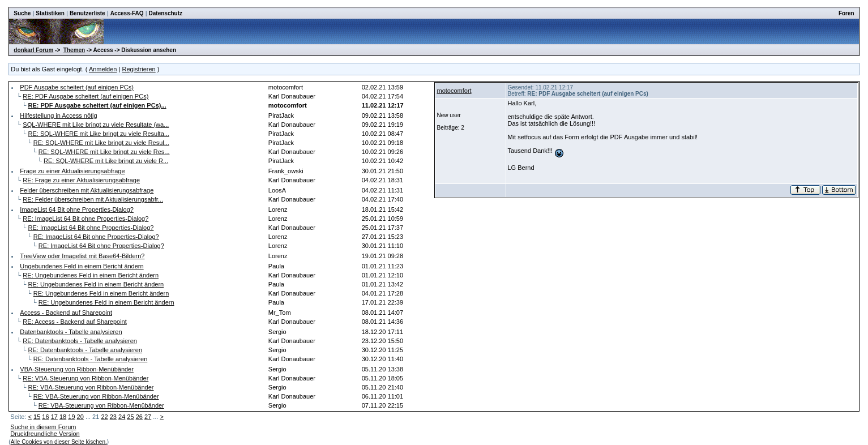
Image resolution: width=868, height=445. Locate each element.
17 (54, 417)
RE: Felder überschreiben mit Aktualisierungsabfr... (93, 199)
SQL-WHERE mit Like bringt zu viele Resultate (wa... (96, 125)
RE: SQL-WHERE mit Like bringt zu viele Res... (104, 152)
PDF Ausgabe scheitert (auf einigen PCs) (77, 87)
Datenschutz (166, 13)
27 (148, 417)
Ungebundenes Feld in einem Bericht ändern (82, 266)
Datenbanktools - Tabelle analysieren (71, 332)
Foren (846, 13)
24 (122, 417)
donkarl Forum (33, 50)
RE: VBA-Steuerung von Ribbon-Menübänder (85, 378)
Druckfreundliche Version (45, 434)
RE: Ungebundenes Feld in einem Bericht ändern (91, 275)
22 (104, 417)
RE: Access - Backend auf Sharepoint (74, 322)
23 (113, 417)
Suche (22, 13)
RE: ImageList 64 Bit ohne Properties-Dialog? (85, 219)
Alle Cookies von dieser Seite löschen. (59, 442)
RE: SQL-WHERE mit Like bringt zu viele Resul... (101, 143)
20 (80, 417)
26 (139, 417)
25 (130, 417)
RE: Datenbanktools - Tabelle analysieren (80, 341)
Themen (74, 50)
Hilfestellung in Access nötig (58, 115)
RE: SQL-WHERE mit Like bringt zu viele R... (106, 161)
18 (63, 417)
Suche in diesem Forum (43, 427)
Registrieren (138, 69)
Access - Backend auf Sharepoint (66, 313)
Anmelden (103, 69)
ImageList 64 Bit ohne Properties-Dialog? (77, 209)
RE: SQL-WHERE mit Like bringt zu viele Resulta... (99, 134)
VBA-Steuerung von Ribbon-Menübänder (77, 369)
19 (71, 417)
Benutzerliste (87, 13)
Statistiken (50, 13)
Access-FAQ (127, 13)
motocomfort (454, 91)
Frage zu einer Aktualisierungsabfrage (72, 171)
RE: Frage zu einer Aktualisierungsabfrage (81, 180)
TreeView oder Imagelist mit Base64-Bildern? (82, 256)
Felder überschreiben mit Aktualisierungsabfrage (87, 190)
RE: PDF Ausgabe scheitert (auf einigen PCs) (85, 96)
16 (45, 417)
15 (37, 417)
